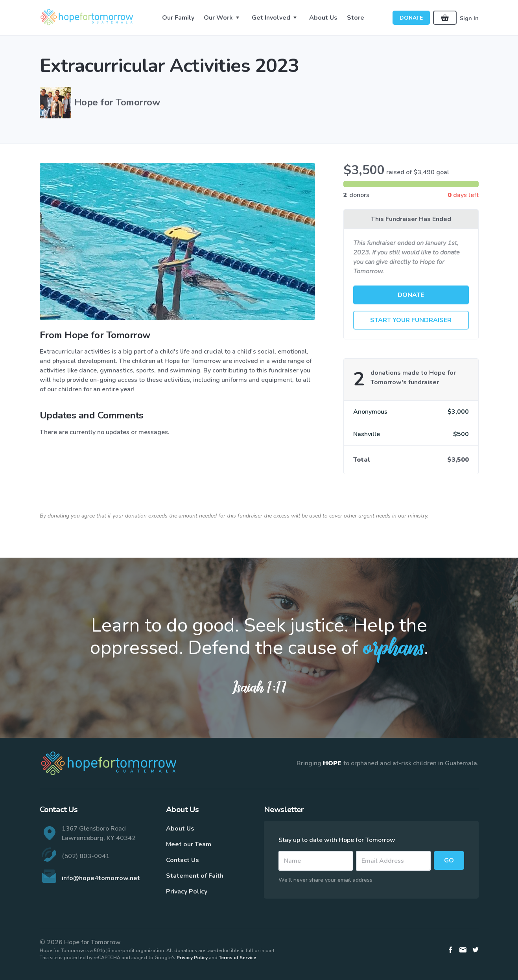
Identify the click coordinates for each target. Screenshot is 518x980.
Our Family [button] (178, 18)
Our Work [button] (218, 18)
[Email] (393, 861)
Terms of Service (237, 958)
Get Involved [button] (271, 18)
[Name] (316, 861)
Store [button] (356, 18)
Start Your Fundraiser (411, 320)
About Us (180, 829)
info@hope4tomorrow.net (101, 878)
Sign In (469, 18)
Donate (411, 18)
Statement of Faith (195, 876)
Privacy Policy (187, 892)
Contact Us (182, 860)
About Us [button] (323, 18)
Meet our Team (189, 844)
